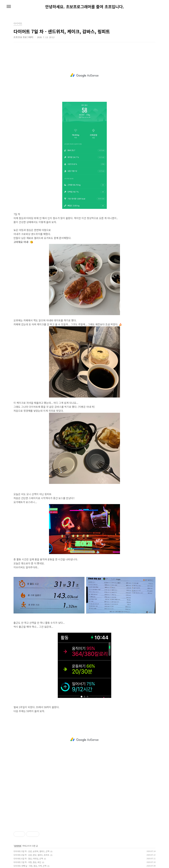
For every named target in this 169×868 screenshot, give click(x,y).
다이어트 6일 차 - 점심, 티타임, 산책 (28, 858)
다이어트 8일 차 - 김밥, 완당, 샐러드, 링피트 (31, 855)
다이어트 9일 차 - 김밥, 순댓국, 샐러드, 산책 (31, 851)
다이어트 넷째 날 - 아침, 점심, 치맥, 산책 (30, 866)
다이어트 (18, 846)
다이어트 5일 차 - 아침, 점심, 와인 (27, 862)
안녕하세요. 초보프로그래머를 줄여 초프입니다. (85, 7)
